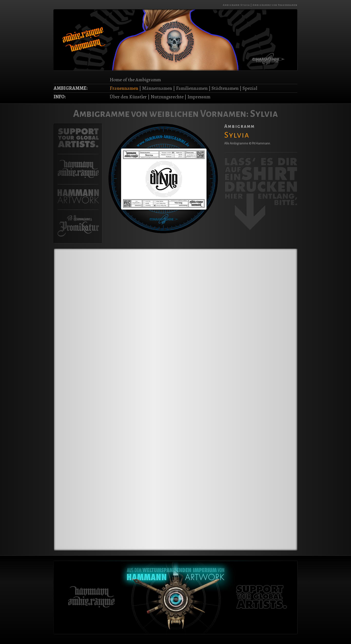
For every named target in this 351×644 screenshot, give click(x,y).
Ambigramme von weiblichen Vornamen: (161, 114)
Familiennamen (192, 88)
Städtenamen (225, 88)
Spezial (250, 88)
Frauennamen (124, 88)
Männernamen (157, 88)
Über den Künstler (128, 97)
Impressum (199, 97)
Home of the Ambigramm (135, 80)
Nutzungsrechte (167, 97)
